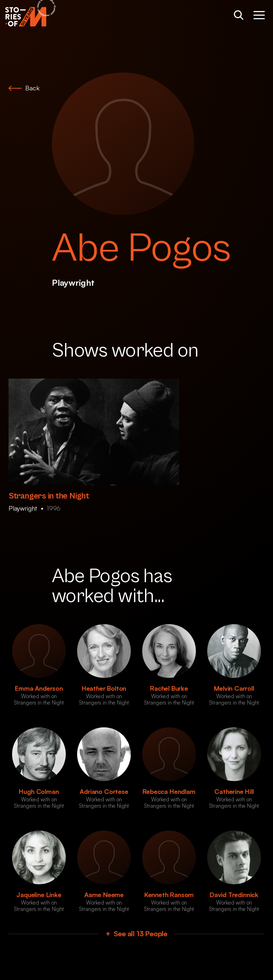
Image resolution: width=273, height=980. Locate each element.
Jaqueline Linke (39, 895)
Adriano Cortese (104, 791)
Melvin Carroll (234, 688)
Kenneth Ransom (169, 895)
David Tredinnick (234, 895)
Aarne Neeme (104, 895)
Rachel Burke (169, 688)
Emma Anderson (39, 688)
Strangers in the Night (49, 496)
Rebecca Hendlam (169, 791)
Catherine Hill (234, 791)
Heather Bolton (104, 688)
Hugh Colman (39, 791)
